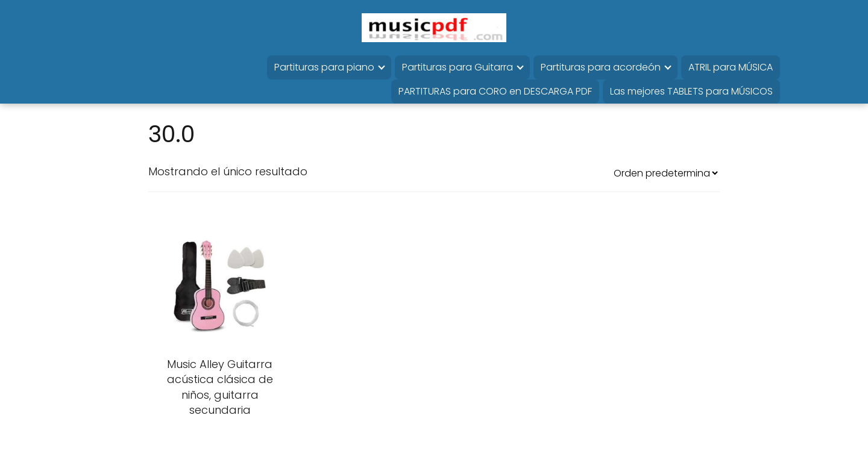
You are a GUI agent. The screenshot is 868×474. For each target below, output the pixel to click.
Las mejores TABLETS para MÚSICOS (691, 91)
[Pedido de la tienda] (665, 173)
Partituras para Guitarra (458, 67)
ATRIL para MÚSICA (731, 67)
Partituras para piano (324, 67)
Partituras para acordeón (601, 67)
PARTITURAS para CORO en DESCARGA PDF (495, 91)
